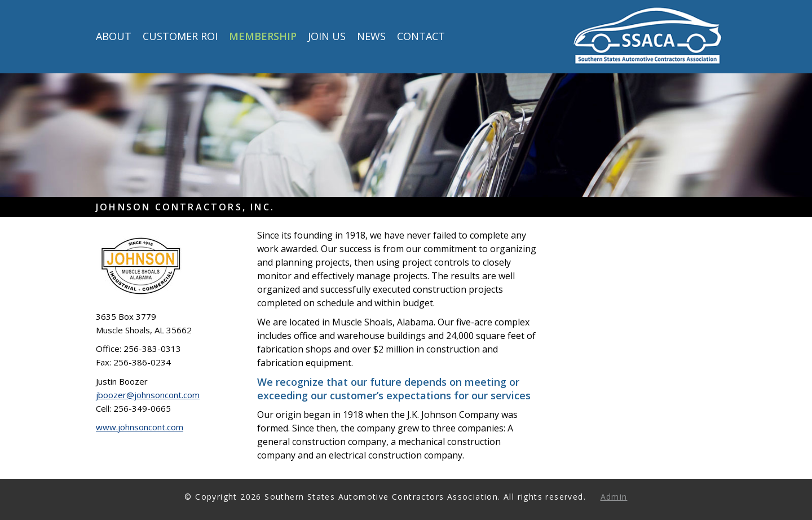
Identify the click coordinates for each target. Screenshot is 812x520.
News (371, 37)
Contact (421, 37)
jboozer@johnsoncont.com (148, 395)
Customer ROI (180, 37)
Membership (263, 37)
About (114, 37)
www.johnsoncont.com (140, 427)
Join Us (327, 37)
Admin (614, 497)
